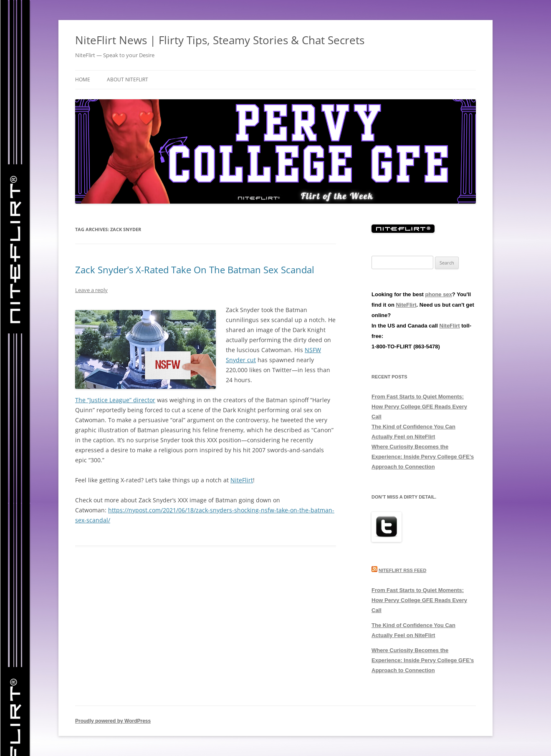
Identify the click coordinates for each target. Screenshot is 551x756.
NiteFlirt (242, 480)
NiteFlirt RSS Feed (402, 570)
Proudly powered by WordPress (113, 721)
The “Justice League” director (115, 400)
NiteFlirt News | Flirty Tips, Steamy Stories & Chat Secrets (220, 40)
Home (83, 79)
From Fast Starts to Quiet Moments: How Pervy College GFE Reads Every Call (419, 407)
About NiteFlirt (128, 79)
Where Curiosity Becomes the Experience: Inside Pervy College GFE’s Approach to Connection (423, 457)
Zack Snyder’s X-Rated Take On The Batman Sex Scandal (195, 270)
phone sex (439, 294)
